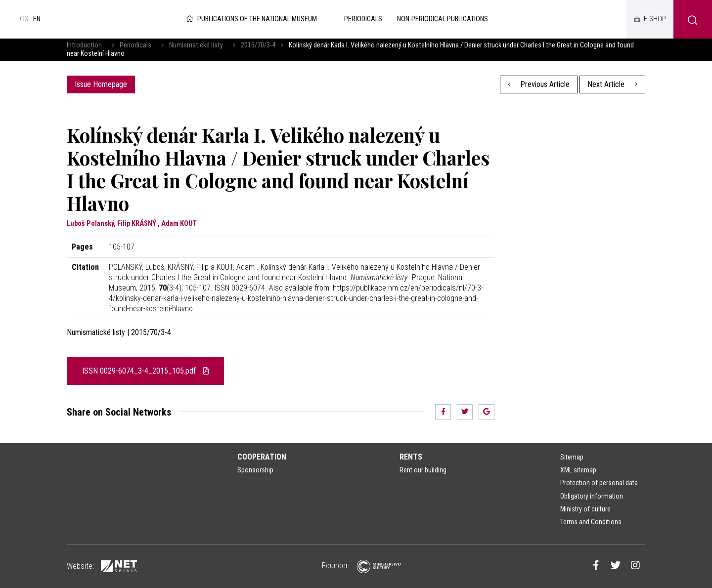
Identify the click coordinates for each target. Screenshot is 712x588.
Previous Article (539, 84)
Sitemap (572, 457)
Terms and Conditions (591, 522)
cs (24, 19)
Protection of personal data (599, 483)
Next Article (612, 84)
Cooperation (262, 457)
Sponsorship (255, 470)
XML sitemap (578, 470)
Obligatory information (592, 496)
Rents (411, 457)
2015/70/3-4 (258, 45)
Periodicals (135, 45)
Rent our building (423, 470)
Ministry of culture (585, 509)
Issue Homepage (101, 84)
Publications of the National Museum (250, 19)
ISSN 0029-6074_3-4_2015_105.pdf (145, 371)
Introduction (84, 45)
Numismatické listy (196, 45)
